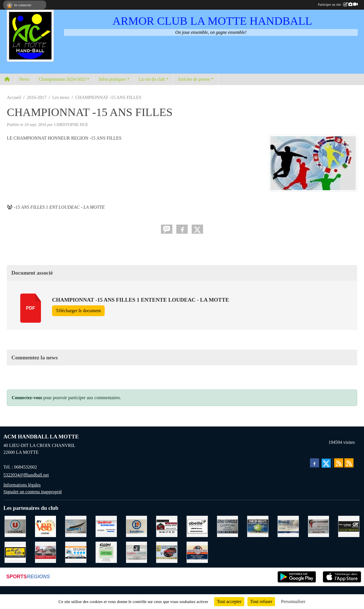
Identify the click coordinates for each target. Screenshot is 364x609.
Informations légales (22, 485)
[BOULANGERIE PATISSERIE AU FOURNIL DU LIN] (15, 552)
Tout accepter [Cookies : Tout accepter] (229, 601)
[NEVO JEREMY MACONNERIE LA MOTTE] (167, 526)
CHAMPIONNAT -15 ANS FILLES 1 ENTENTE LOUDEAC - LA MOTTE (140, 300)
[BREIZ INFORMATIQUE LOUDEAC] (76, 552)
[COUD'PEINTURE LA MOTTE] (319, 526)
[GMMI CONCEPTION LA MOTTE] (76, 526)
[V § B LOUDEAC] (46, 526)
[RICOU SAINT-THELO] (106, 552)
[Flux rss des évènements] (349, 463)
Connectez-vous (27, 398)
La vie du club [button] (152, 79)
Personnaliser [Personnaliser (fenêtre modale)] (293, 601)
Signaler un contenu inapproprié (33, 492)
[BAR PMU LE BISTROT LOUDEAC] (46, 552)
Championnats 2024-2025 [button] (62, 79)
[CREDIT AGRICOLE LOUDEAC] (349, 526)
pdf (31, 308)
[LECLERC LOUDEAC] (137, 526)
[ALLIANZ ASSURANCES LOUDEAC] (288, 526)
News (24, 79)
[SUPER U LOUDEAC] (15, 526)
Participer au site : (338, 5)
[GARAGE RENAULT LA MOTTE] (167, 552)
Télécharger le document (78, 311)
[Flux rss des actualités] (339, 463)
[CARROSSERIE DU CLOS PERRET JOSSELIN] (197, 552)
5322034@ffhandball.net (26, 475)
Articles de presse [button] (194, 79)
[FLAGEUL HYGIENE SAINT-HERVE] (137, 552)
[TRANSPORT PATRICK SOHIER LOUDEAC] (258, 526)
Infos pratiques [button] (112, 79)
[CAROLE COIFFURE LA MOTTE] (228, 526)
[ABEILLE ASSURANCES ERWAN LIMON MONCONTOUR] (197, 526)
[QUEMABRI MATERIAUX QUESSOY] (106, 526)
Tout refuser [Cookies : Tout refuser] (261, 601)
